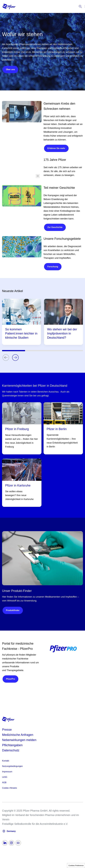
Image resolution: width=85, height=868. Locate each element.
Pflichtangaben (12, 745)
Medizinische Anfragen (18, 735)
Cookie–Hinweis (9, 788)
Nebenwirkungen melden (19, 740)
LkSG (5, 777)
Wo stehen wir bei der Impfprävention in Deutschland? (62, 333)
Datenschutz (11, 750)
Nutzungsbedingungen (12, 766)
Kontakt (6, 761)
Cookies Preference (76, 865)
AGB (4, 782)
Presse (7, 730)
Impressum (7, 772)
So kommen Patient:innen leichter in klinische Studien (21, 333)
